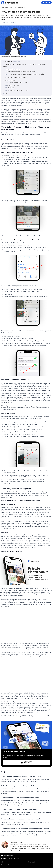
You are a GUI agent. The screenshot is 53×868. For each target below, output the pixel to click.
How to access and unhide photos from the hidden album (26, 74)
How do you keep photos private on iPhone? (20, 809)
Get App (46, 3)
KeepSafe (11, 88)
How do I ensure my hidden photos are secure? (21, 819)
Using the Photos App (13, 69)
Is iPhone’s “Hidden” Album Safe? (16, 77)
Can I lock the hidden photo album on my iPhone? (22, 776)
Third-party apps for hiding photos (17, 83)
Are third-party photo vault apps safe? (18, 786)
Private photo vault (13, 85)
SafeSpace (10, 3)
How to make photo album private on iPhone (22, 72)
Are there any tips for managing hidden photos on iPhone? (26, 829)
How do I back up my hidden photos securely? (21, 798)
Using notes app (10, 80)
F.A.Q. (7, 93)
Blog (11, 7)
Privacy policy (31, 862)
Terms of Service (7, 865)
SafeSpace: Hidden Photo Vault (18, 90)
